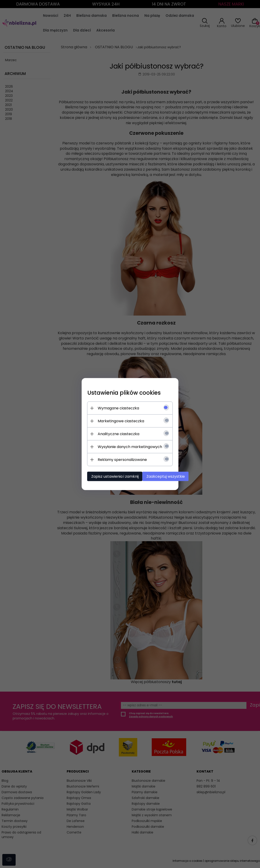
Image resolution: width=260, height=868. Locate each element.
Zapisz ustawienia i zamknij (105, 475)
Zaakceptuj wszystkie (160, 475)
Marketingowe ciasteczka (111, 420)
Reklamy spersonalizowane (112, 458)
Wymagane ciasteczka (108, 407)
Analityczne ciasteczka (108, 433)
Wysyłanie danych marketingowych (120, 446)
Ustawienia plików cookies (114, 392)
